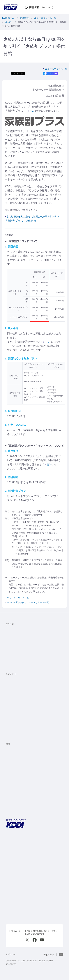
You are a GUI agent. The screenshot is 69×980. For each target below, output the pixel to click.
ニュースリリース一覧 (45, 18)
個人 (44, 7)
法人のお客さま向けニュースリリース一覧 (28, 602)
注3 (48, 464)
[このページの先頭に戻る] (53, 954)
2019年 (9, 22)
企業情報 (24, 18)
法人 (50, 7)
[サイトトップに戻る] (11, 7)
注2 (46, 342)
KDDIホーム (8, 18)
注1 (31, 111)
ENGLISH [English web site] (11, 954)
